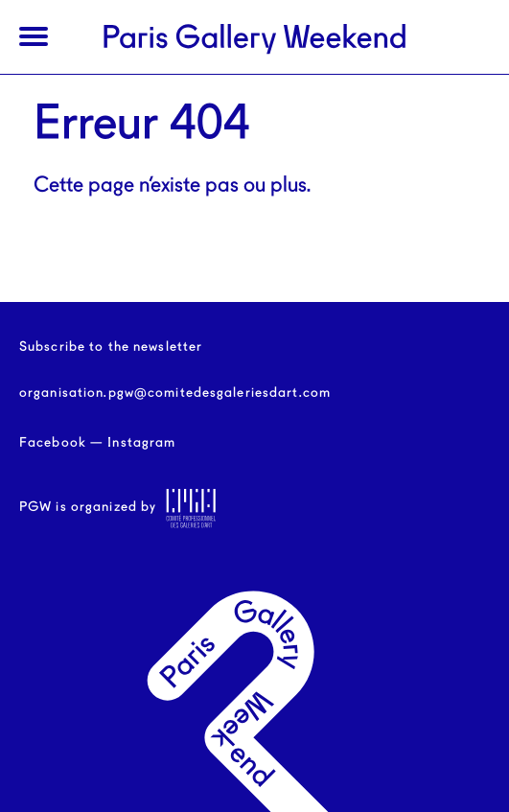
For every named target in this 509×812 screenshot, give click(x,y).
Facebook (53, 443)
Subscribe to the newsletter (111, 347)
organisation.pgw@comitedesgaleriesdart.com (175, 393)
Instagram (141, 443)
